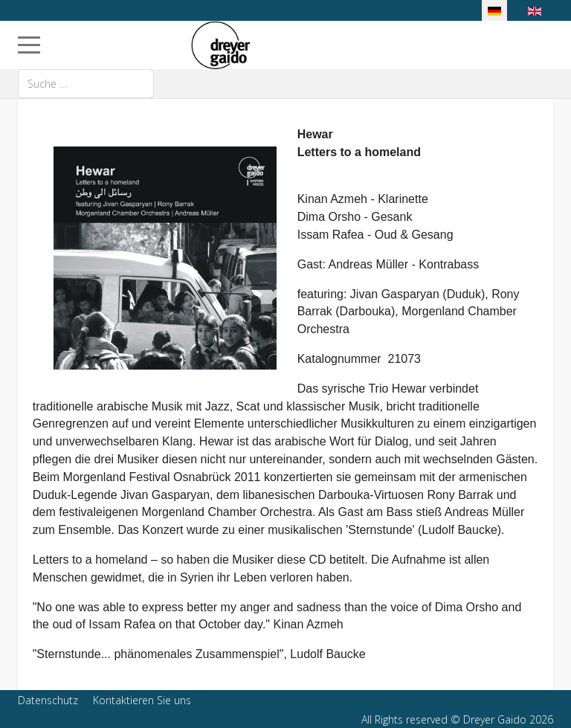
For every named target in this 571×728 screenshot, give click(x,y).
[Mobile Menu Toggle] (29, 45)
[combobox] (86, 84)
